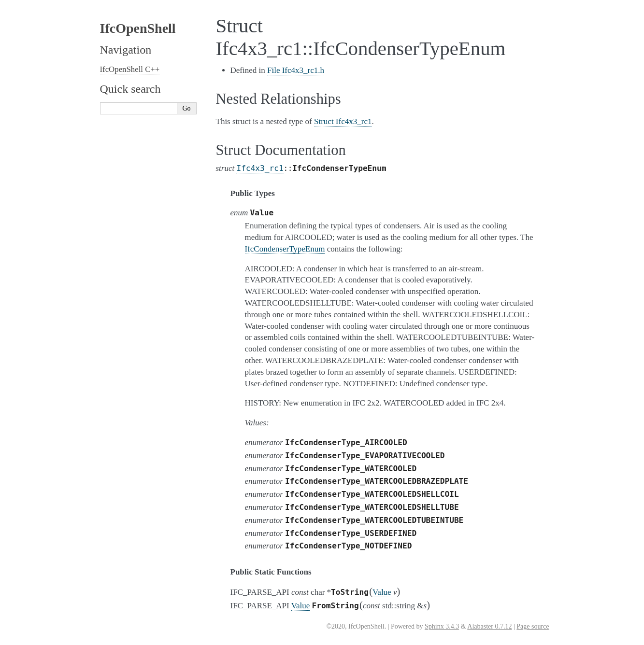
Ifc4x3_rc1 (260, 168)
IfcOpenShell (138, 28)
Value (382, 592)
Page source (533, 626)
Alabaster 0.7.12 (489, 626)
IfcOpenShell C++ (130, 69)
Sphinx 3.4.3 (442, 626)
